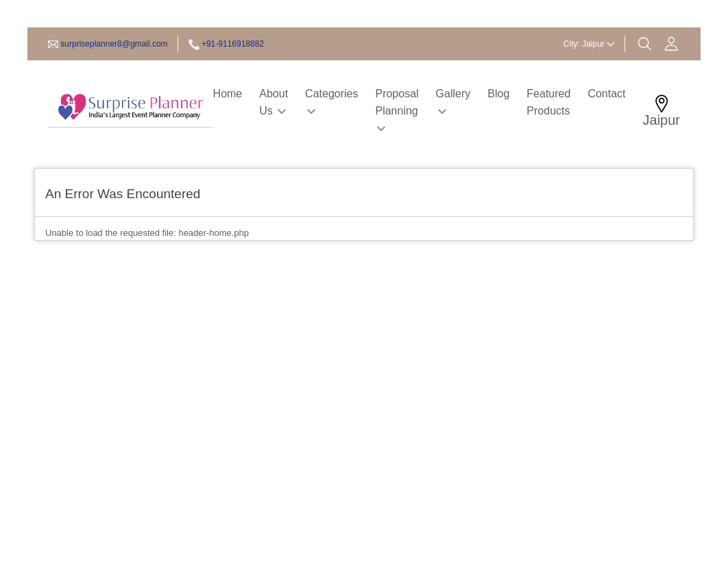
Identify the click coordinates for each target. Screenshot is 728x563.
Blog (498, 94)
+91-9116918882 (233, 44)
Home (228, 94)
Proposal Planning (397, 109)
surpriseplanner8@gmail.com (114, 44)
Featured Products (548, 102)
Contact (606, 94)
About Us (274, 102)
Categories (331, 101)
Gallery (453, 101)
